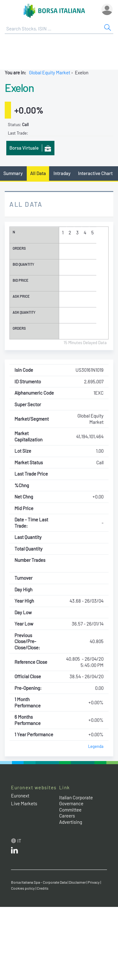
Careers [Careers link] (67, 816)
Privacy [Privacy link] (94, 882)
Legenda (96, 746)
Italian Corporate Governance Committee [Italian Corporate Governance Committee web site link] (76, 804)
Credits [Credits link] (43, 888)
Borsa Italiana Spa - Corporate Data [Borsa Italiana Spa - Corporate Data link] (39, 882)
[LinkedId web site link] (14, 852)
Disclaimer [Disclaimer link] (77, 882)
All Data (38, 173)
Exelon (19, 88)
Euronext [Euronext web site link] (20, 796)
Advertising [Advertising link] (71, 822)
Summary (13, 173)
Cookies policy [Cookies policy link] (23, 888)
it (19, 841)
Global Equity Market (50, 72)
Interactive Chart (95, 173)
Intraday (62, 173)
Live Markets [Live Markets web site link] (24, 803)
